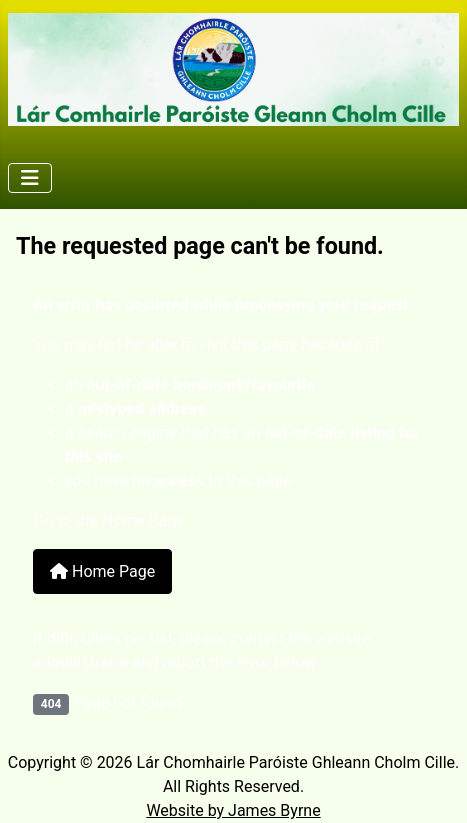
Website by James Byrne (233, 810)
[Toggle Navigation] (30, 178)
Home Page (102, 571)
